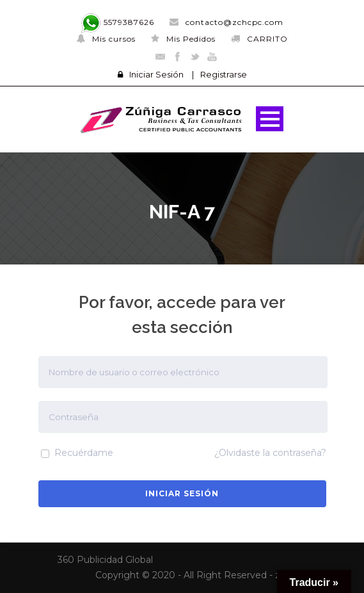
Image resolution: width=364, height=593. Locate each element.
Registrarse (224, 74)
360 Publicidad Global (105, 560)
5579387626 (117, 22)
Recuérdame (77, 453)
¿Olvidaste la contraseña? (270, 453)
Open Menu (270, 119)
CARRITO (259, 39)
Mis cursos (106, 39)
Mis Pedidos (183, 39)
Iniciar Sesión (156, 74)
